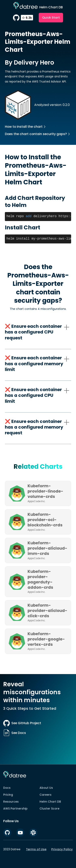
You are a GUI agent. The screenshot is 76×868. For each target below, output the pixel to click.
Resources (11, 802)
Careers (45, 795)
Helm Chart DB (50, 802)
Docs (7, 788)
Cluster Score (49, 809)
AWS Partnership (15, 809)
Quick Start (51, 17)
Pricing (8, 795)
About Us (46, 788)
